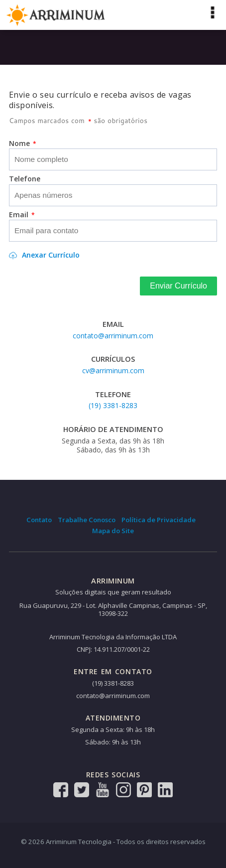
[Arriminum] (56, 15)
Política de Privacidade (159, 520)
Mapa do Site (113, 531)
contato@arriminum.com (113, 336)
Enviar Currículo (178, 286)
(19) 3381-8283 (113, 405)
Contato (39, 520)
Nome (23, 144)
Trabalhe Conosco (87, 520)
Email (22, 215)
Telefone (25, 179)
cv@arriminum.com (113, 370)
